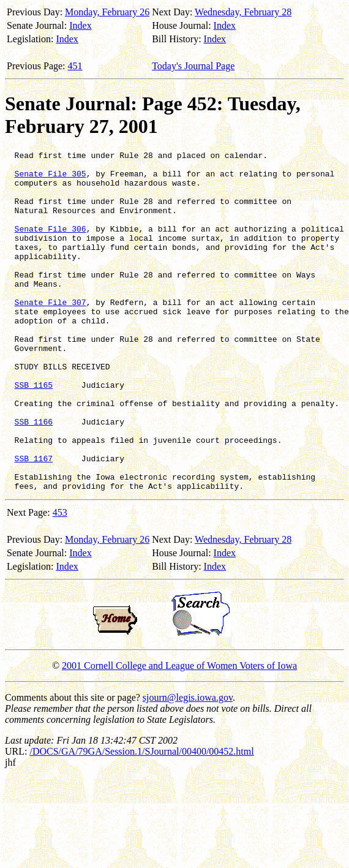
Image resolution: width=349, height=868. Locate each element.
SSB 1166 (34, 477)
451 (75, 66)
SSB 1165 (34, 432)
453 (60, 580)
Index (80, 25)
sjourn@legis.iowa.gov (188, 765)
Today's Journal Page (193, 66)
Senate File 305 (51, 179)
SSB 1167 (34, 521)
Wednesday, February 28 (243, 12)
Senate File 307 (51, 333)
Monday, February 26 (107, 12)
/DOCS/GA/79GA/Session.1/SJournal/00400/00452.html (141, 819)
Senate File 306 (51, 245)
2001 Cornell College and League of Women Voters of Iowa (179, 734)
